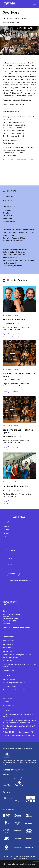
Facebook (6, 530)
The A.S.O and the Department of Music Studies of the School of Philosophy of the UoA (19, 721)
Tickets (15, 335)
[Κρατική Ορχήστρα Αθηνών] (10, 4)
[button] (35, 4)
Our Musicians (8, 644)
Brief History (7, 648)
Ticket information (9, 686)
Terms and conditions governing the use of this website (19, 665)
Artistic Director (8, 641)
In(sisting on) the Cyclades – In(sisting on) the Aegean (19, 737)
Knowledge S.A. (23, 858)
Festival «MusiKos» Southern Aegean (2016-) (18, 732)
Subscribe (13, 574)
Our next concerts (9, 679)
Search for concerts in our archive (15, 690)
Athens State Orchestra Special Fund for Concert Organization (17, 656)
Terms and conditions (24, 580)
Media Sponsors (8, 705)
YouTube (6, 533)
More (6, 335)
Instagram (6, 526)
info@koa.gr (7, 623)
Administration (8, 651)
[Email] (19, 564)
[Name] (19, 558)
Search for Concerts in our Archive (17, 628)
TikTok (5, 537)
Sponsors (6, 702)
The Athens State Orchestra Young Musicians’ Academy (19, 727)
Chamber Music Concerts (12, 482)
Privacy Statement (9, 670)
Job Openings (8, 661)
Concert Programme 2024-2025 (14, 683)
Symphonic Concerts (10, 315)
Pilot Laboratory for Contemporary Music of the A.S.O (19, 715)
